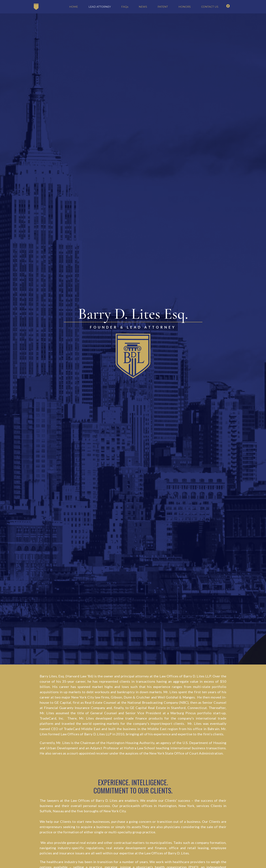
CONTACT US (210, 7)
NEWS (143, 7)
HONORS (185, 7)
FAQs (125, 7)
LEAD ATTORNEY (100, 7)
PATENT (163, 7)
